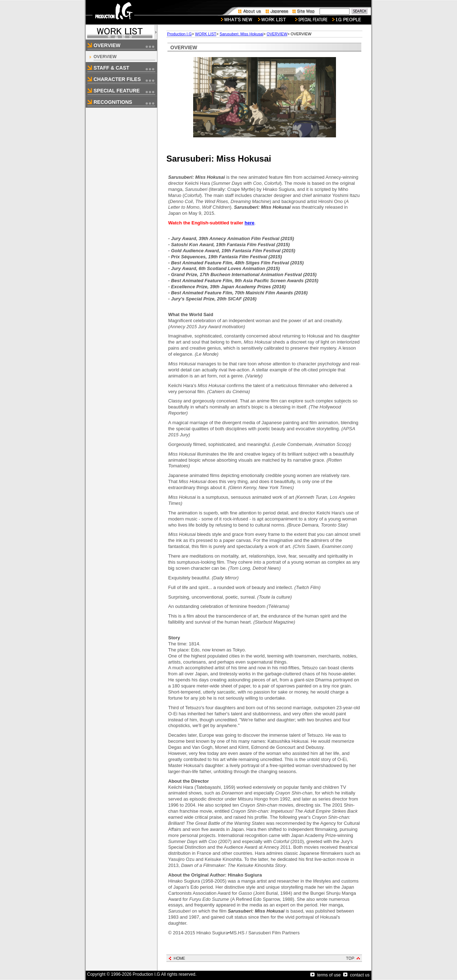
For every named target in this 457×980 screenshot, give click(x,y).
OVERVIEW (105, 57)
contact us (356, 975)
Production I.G (179, 34)
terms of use (325, 975)
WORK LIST (205, 34)
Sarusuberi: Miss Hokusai (241, 34)
